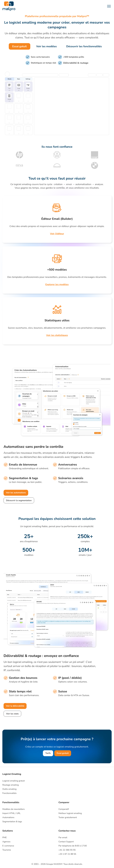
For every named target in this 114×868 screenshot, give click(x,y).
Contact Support (66, 842)
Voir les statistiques (57, 335)
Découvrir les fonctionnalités (84, 46)
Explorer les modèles (57, 284)
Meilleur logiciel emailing (70, 813)
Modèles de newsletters (14, 809)
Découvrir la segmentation (19, 500)
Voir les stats (12, 714)
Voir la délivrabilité (15, 706)
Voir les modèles (47, 46)
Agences (6, 842)
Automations (8, 817)
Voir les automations (16, 493)
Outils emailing (9, 789)
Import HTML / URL (11, 813)
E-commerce (8, 846)
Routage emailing (11, 785)
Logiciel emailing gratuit (14, 781)
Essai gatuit (20, 46)
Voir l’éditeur (57, 234)
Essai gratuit (63, 753)
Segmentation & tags (12, 822)
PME (5, 838)
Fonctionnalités (9, 793)
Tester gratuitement (68, 817)
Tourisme (7, 850)
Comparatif (64, 809)
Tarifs (48, 753)
